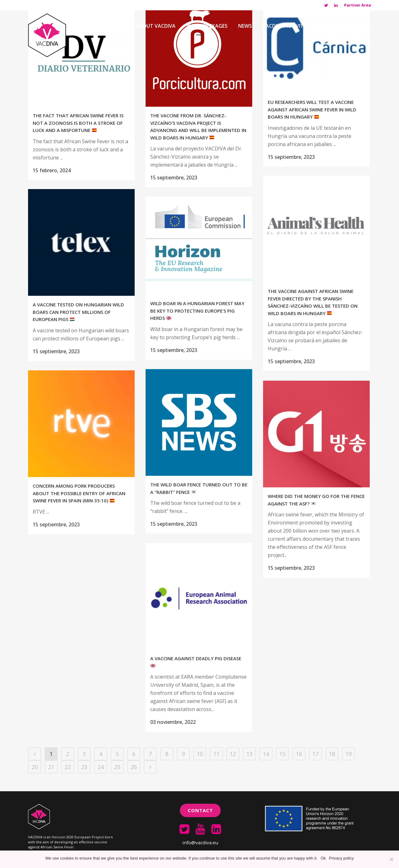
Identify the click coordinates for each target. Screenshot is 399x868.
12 (233, 754)
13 (249, 754)
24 (101, 767)
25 (117, 767)
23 (84, 767)
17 (315, 754)
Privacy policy (341, 858)
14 (266, 754)
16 (299, 754)
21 (51, 767)
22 (68, 767)
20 (35, 767)
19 (349, 754)
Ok (323, 858)
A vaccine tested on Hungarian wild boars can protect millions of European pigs (78, 312)
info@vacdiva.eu (200, 842)
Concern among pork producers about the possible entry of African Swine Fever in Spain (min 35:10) (79, 493)
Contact (200, 810)
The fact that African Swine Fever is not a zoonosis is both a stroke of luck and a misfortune (78, 123)
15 (282, 754)
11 (216, 754)
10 (200, 754)
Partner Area (358, 5)
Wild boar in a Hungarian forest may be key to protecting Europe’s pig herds (197, 311)
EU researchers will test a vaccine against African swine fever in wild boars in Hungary (312, 109)
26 (134, 767)
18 (332, 754)
